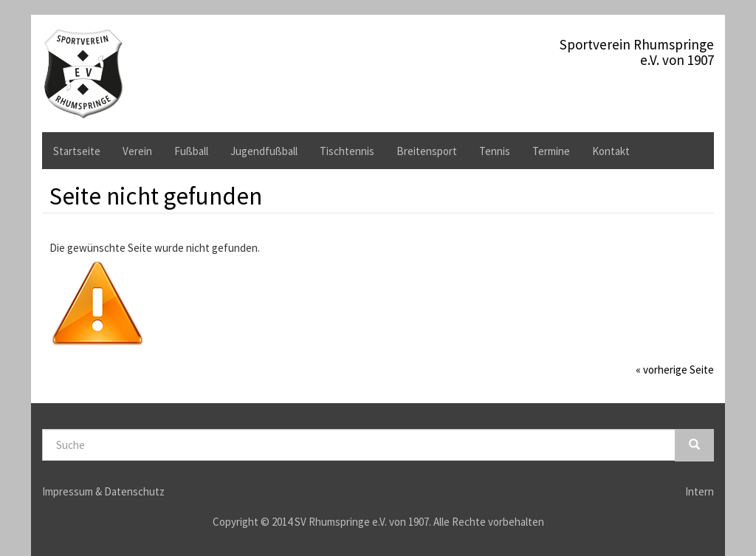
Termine (551, 151)
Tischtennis (347, 151)
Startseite (77, 151)
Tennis (495, 151)
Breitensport (427, 151)
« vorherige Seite (675, 370)
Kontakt (611, 151)
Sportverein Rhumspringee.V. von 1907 (637, 49)
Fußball (191, 151)
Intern (700, 491)
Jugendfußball (264, 151)
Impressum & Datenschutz (103, 491)
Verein (137, 151)
